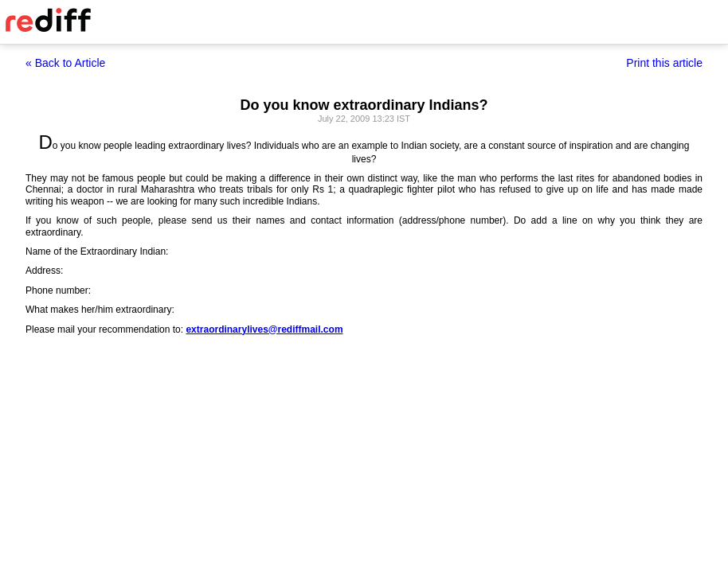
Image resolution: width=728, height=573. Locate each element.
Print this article (664, 63)
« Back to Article (65, 63)
